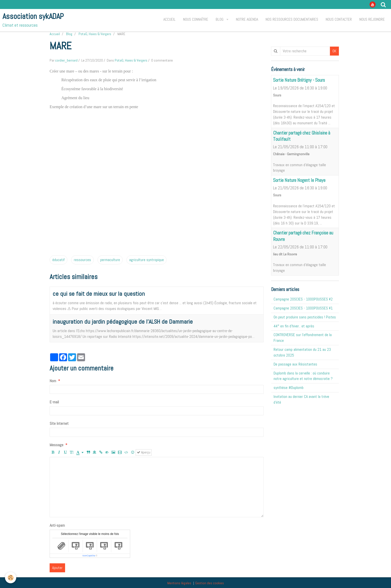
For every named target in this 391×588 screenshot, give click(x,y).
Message (56, 445)
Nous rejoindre (372, 19)
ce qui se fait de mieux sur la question (99, 294)
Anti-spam (57, 525)
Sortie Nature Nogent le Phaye (299, 180)
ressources (82, 260)
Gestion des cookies (210, 583)
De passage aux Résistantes (295, 364)
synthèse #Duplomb (289, 388)
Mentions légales (179, 583)
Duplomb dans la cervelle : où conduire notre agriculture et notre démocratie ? (303, 376)
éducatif (58, 260)
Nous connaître (196, 19)
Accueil (169, 19)
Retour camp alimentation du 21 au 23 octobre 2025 (302, 352)
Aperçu (144, 452)
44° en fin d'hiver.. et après (294, 326)
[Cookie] (11, 578)
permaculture (110, 260)
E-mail (54, 402)
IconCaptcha (89, 556)
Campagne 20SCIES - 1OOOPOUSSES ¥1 (303, 308)
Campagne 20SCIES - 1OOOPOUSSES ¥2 (303, 299)
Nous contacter (339, 19)
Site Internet (59, 423)
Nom (53, 381)
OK (334, 51)
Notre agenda (247, 19)
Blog (220, 19)
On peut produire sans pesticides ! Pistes (305, 317)
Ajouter (57, 568)
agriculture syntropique (147, 260)
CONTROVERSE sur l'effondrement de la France (303, 338)
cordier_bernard (66, 60)
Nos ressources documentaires (292, 19)
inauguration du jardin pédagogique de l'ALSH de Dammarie (123, 322)
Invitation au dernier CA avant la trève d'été (301, 399)
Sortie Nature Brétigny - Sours (299, 80)
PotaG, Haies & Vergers (95, 34)
